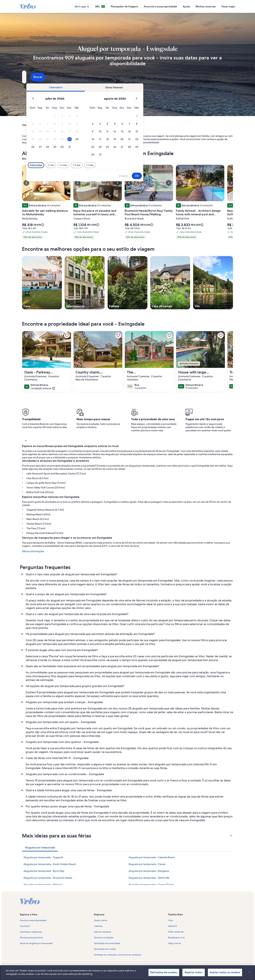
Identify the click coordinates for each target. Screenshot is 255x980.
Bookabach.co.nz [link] (176, 938)
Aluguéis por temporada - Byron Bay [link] (44, 871)
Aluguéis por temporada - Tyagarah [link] (43, 857)
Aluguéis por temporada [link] (50, 125)
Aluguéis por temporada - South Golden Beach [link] (50, 864)
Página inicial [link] (28, 125)
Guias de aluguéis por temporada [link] (36, 943)
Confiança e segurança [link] (31, 932)
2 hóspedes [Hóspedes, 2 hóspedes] (168, 78)
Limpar (186, 176)
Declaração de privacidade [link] (107, 943)
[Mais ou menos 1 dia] (113, 165)
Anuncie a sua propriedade (160, 6)
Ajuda (186, 6)
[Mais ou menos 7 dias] (152, 165)
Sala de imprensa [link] (102, 932)
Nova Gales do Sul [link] (85, 125)
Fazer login (228, 6)
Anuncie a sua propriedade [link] (33, 920)
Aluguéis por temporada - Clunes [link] (147, 864)
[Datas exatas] (98, 165)
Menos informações (33, 551)
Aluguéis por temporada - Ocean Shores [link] (151, 885)
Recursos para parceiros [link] (31, 938)
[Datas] (119, 77)
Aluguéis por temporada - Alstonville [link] (149, 878)
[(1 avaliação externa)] (43, 388)
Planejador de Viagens (124, 6)
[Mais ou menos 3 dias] (138, 165)
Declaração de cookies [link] (105, 949)
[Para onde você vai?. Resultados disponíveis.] (55, 77)
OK (199, 176)
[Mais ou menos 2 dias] (125, 165)
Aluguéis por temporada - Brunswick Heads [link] (48, 878)
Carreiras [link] (98, 926)
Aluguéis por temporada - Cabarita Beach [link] (152, 857)
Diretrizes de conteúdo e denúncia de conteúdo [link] (118, 955)
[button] (117, 116)
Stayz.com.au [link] (175, 943)
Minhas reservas (206, 6)
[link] (67, 335)
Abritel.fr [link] (173, 926)
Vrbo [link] (171, 920)
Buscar (224, 77)
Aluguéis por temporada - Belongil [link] (43, 885)
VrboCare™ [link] (25, 926)
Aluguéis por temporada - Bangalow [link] (149, 871)
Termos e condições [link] (104, 938)
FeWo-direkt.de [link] (176, 932)
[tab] (117, 87)
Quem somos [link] (101, 920)
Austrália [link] (69, 125)
